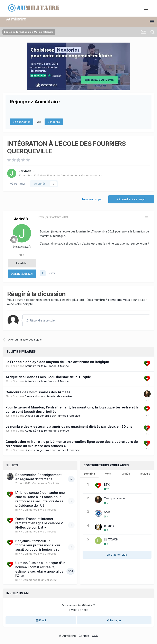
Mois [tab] (108, 474)
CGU (95, 636)
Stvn (107, 512)
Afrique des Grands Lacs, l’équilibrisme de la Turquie (48, 377)
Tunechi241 (23, 483)
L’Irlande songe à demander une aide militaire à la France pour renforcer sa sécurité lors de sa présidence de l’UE (40, 499)
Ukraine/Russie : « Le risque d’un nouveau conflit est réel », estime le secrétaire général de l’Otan (40, 569)
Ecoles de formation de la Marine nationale (75, 175)
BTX (18, 509)
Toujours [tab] (145, 474)
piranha (109, 526)
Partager (18, 184)
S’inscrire (54, 122)
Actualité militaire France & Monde (47, 366)
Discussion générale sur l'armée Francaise (52, 415)
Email (41, 620)
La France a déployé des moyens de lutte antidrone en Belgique (57, 362)
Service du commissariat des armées (49, 396)
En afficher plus (117, 555)
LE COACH (111, 539)
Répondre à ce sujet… (42, 320)
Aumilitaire (16, 19)
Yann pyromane (115, 498)
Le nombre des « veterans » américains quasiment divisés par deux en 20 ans (69, 426)
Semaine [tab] (89, 474)
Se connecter (21, 122)
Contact (84, 636)
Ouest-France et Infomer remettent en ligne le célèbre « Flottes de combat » (39, 523)
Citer (52, 273)
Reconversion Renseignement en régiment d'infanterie (38, 477)
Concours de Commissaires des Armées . (39, 392)
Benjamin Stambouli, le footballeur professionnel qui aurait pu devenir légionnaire (38, 545)
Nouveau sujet (92, 199)
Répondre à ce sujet (131, 199)
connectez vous (119, 300)
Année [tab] (126, 474)
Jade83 (30, 171)
